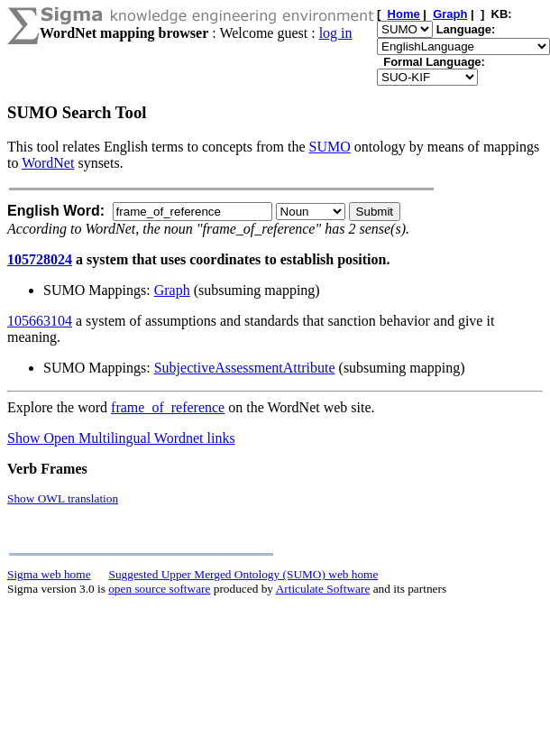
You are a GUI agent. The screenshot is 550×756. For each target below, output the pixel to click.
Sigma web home (49, 574)
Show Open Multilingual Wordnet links (121, 438)
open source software (159, 589)
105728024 (40, 259)
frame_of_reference (168, 407)
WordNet (48, 163)
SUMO (330, 147)
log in (336, 33)
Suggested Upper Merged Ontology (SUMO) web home (244, 574)
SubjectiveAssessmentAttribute (245, 368)
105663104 (40, 321)
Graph (172, 290)
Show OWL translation (63, 498)
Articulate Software (323, 589)
